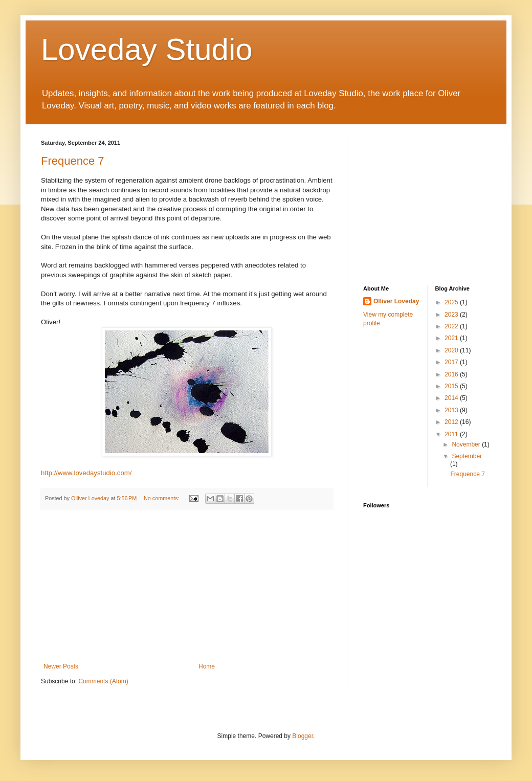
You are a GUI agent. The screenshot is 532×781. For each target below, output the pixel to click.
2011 (452, 434)
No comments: (162, 498)
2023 (452, 315)
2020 (452, 350)
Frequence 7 (73, 161)
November (467, 444)
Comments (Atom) (103, 681)
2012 (452, 422)
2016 (452, 374)
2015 (452, 386)
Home (207, 666)
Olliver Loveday (396, 301)
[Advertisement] (187, 586)
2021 (452, 338)
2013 (452, 410)
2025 (452, 302)
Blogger (303, 736)
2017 (452, 362)
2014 (452, 398)
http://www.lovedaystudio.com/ (86, 473)
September (467, 456)
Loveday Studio (147, 49)
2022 (452, 326)
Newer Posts (61, 666)
